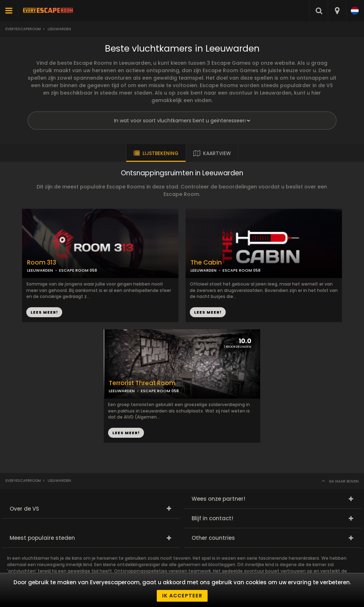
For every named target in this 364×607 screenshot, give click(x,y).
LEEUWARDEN (40, 270)
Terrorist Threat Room (142, 383)
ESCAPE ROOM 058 (78, 270)
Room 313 (42, 263)
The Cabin (206, 263)
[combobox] (337, 11)
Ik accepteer (182, 596)
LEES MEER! (44, 312)
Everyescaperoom (23, 29)
